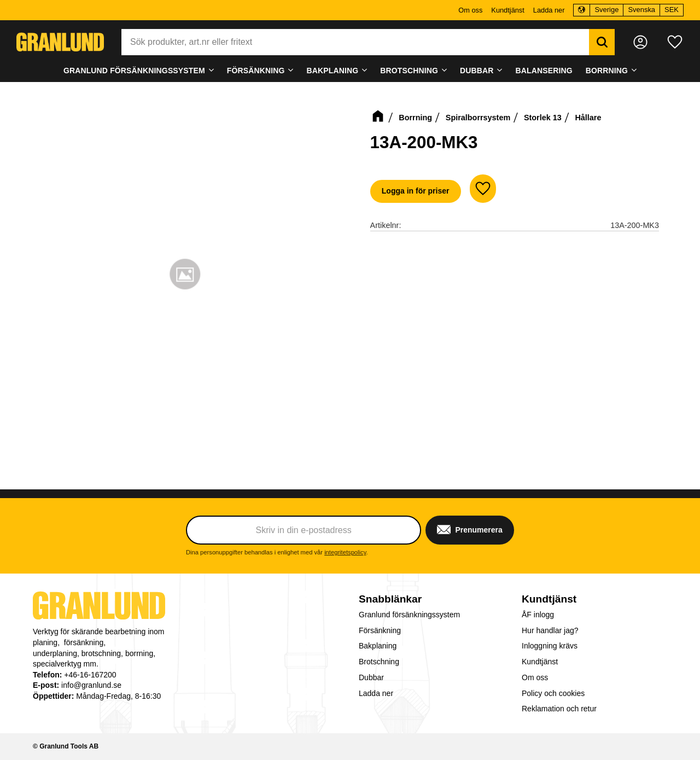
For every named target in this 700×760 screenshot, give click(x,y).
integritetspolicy (345, 552)
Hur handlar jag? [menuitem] (550, 630)
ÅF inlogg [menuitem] (538, 615)
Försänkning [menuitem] (256, 71)
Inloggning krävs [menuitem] (550, 646)
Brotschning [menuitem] (409, 71)
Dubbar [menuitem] (477, 71)
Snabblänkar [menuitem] (390, 599)
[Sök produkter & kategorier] (355, 42)
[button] (675, 42)
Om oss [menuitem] (470, 10)
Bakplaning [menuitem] (333, 71)
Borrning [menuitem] (607, 71)
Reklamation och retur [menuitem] (559, 709)
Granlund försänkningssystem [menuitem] (134, 71)
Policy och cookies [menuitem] (553, 693)
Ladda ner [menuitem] (549, 10)
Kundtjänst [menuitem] (507, 10)
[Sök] (602, 42)
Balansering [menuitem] (544, 71)
